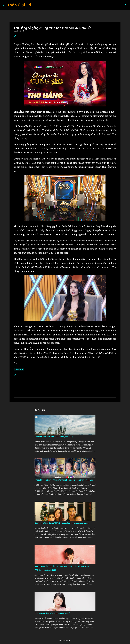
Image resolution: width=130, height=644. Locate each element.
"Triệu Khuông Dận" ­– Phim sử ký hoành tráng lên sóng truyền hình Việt (64, 480)
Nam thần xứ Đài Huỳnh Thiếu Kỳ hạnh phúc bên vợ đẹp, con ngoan (62, 523)
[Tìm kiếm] (126, 5)
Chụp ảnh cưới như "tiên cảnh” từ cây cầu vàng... (54, 437)
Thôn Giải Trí (19, 5)
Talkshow (19, 369)
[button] (15, 36)
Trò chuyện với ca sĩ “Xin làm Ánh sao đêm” (52, 613)
